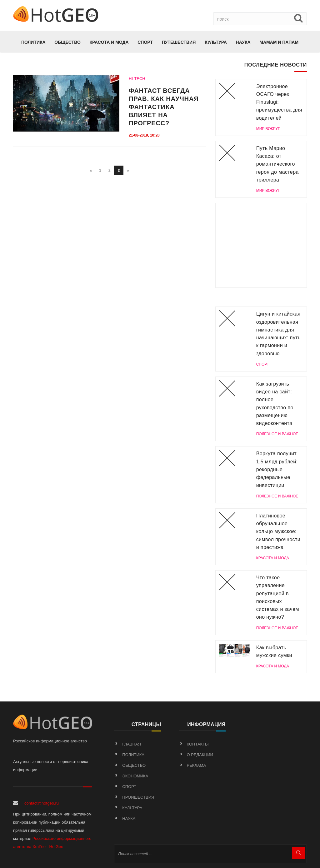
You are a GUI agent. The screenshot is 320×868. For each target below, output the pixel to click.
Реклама (197, 765)
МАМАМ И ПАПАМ (279, 42)
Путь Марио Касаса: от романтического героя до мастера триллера (277, 164)
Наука (243, 42)
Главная (132, 744)
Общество (67, 42)
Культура (216, 42)
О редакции (200, 755)
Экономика (135, 776)
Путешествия (179, 42)
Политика (33, 42)
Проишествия (138, 797)
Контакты (198, 744)
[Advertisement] (261, 245)
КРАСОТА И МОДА (109, 42)
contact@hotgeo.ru (42, 803)
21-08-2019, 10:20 (144, 135)
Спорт (145, 42)
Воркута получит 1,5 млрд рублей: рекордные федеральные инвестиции (277, 469)
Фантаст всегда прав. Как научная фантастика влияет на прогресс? (164, 107)
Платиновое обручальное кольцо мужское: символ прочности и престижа (278, 531)
